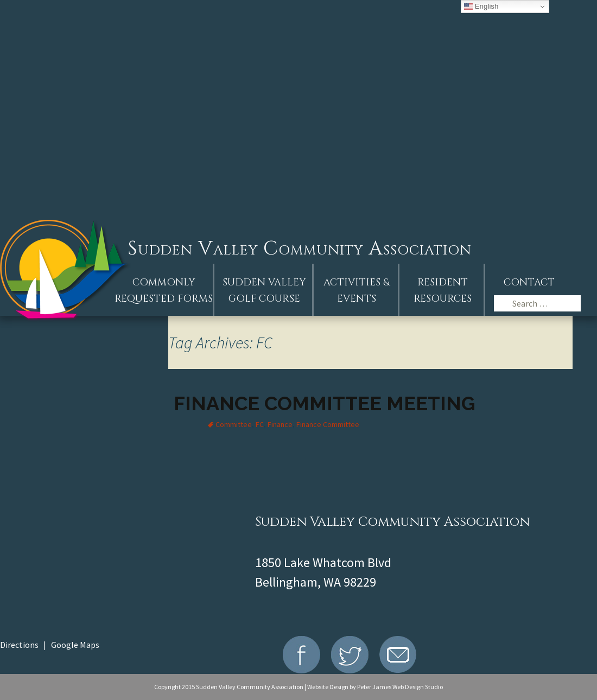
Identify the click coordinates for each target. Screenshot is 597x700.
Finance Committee (328, 424)
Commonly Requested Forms (164, 291)
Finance (280, 424)
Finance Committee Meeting (325, 403)
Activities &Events (357, 291)
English (481, 7)
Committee (234, 424)
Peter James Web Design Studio (400, 687)
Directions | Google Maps (50, 645)
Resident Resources (443, 291)
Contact (529, 282)
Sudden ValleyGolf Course (264, 291)
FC (260, 424)
